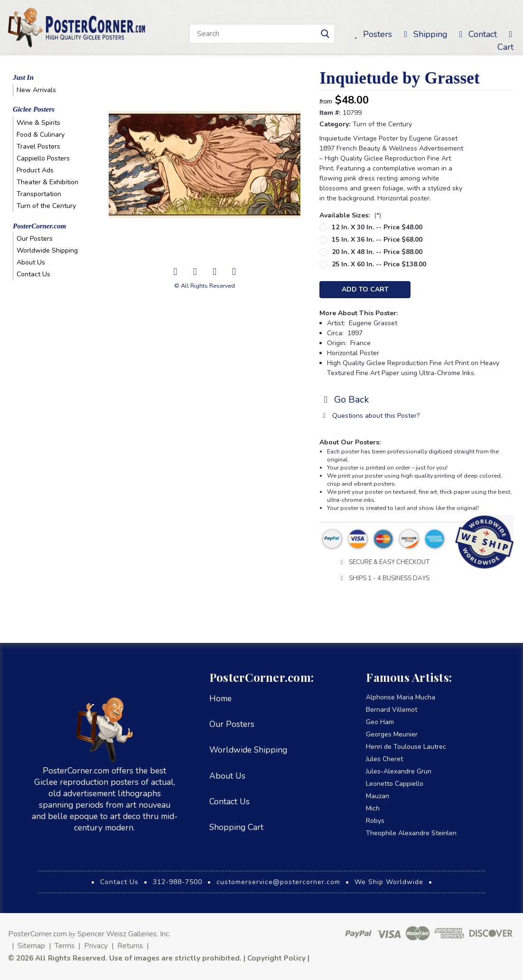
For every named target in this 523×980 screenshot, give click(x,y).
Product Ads (35, 170)
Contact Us (33, 274)
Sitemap (31, 946)
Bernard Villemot (392, 710)
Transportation (39, 194)
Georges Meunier (392, 734)
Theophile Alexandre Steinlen (411, 833)
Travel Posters (38, 146)
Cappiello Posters (43, 158)
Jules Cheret (384, 759)
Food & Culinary (41, 135)
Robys (375, 821)
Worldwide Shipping (47, 250)
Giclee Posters (34, 109)
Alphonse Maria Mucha (401, 697)
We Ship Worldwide (389, 882)
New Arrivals (36, 90)
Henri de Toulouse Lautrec (406, 747)
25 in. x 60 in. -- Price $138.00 (379, 264)
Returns (130, 946)
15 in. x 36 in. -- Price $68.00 (377, 240)
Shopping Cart (236, 827)
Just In (23, 77)
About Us (31, 262)
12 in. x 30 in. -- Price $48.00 (377, 227)
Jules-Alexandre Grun (399, 771)
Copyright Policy (276, 958)
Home (220, 698)
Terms (65, 946)
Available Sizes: (350, 215)
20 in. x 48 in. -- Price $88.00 (377, 252)
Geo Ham (380, 722)
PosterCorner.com (39, 226)
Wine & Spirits (38, 123)
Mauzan (378, 796)
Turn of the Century (46, 206)
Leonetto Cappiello (395, 784)
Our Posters (35, 239)
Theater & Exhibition (47, 182)
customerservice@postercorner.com (278, 882)
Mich (373, 808)
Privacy (96, 946)
